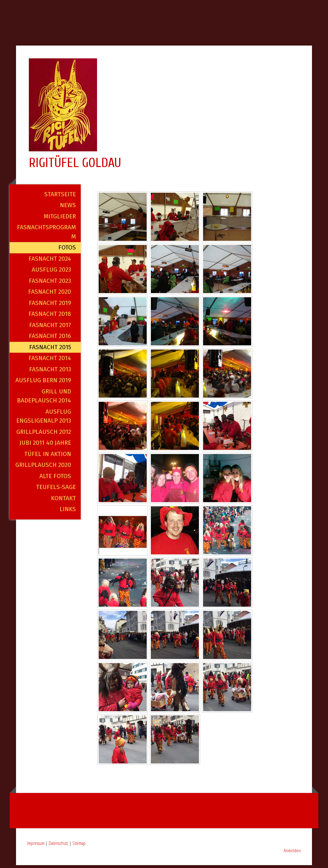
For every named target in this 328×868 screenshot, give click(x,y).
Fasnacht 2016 (50, 339)
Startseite (60, 197)
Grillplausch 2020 (43, 468)
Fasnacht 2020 (50, 295)
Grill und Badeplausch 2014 (44, 399)
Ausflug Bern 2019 (43, 383)
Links (68, 512)
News (68, 208)
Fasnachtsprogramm (46, 235)
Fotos (67, 250)
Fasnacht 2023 (50, 283)
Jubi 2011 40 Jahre (45, 446)
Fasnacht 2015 (50, 350)
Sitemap (79, 846)
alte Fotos (55, 479)
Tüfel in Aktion (48, 456)
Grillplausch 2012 (44, 434)
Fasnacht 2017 (50, 328)
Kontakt (63, 501)
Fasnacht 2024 (50, 261)
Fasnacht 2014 (50, 361)
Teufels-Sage (56, 490)
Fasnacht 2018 (50, 317)
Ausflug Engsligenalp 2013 (44, 419)
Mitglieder (60, 219)
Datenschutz (58, 846)
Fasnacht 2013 (50, 372)
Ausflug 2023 (51, 272)
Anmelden (292, 853)
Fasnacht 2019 (50, 305)
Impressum (36, 846)
